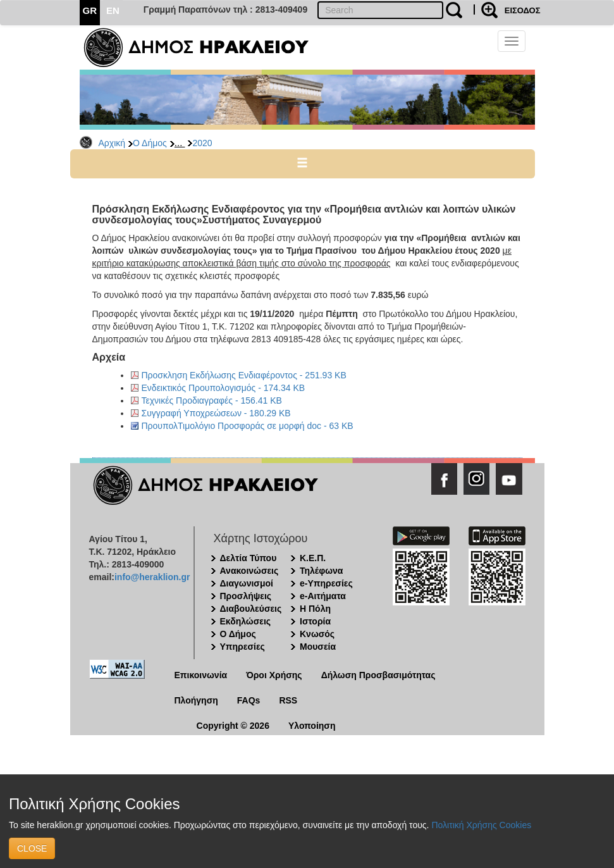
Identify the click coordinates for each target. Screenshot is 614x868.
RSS (288, 700)
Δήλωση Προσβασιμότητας (378, 675)
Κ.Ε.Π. (313, 558)
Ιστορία (315, 621)
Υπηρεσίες (243, 647)
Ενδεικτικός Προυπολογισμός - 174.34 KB (224, 388)
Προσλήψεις (246, 596)
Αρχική (112, 143)
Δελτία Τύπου (249, 558)
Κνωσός (317, 634)
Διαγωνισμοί (247, 583)
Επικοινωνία (201, 675)
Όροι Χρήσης (274, 675)
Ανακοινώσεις (249, 571)
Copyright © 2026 (233, 726)
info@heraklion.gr (152, 577)
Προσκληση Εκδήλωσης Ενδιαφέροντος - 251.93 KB (244, 375)
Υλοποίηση (312, 726)
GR (90, 10)
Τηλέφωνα (321, 571)
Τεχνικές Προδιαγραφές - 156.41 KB (212, 400)
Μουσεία (318, 647)
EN (113, 10)
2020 (202, 143)
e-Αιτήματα (323, 596)
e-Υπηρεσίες (326, 583)
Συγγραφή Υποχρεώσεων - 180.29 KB (216, 413)
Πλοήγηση (196, 700)
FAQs (249, 700)
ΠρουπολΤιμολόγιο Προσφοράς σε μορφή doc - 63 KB (248, 426)
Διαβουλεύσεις (251, 609)
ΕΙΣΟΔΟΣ (523, 10)
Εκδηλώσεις (246, 621)
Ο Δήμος (150, 143)
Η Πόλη (315, 609)
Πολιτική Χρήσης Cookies (481, 825)
